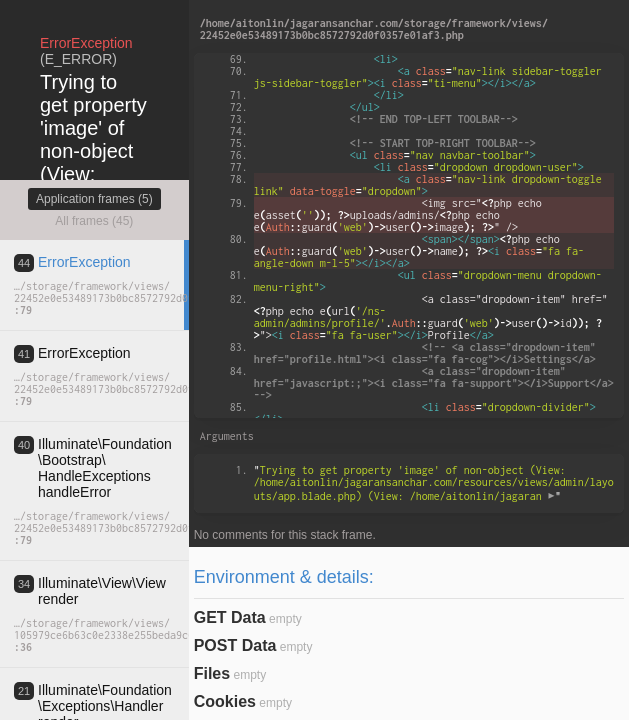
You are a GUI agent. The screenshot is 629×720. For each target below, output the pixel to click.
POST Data (235, 645)
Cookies (225, 701)
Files (212, 673)
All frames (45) (94, 221)
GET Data (230, 617)
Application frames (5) (94, 199)
